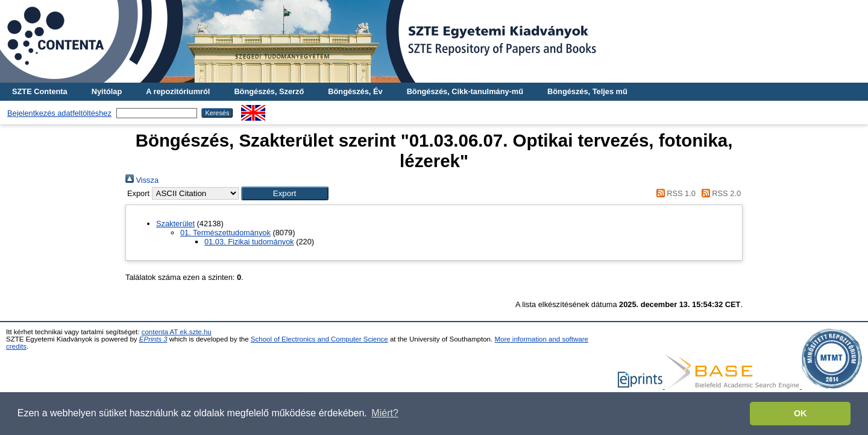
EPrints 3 (153, 339)
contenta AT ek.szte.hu (177, 332)
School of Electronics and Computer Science (319, 339)
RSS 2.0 (719, 193)
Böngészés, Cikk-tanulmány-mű (465, 91)
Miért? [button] (385, 413)
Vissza (142, 180)
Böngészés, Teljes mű (587, 91)
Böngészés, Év (355, 91)
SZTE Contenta (40, 91)
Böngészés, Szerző (269, 91)
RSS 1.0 (674, 193)
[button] (285, 193)
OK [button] (800, 413)
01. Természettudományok (225, 233)
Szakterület (175, 224)
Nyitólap (107, 91)
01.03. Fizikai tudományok (249, 242)
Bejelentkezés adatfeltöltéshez (59, 113)
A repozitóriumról (178, 91)
